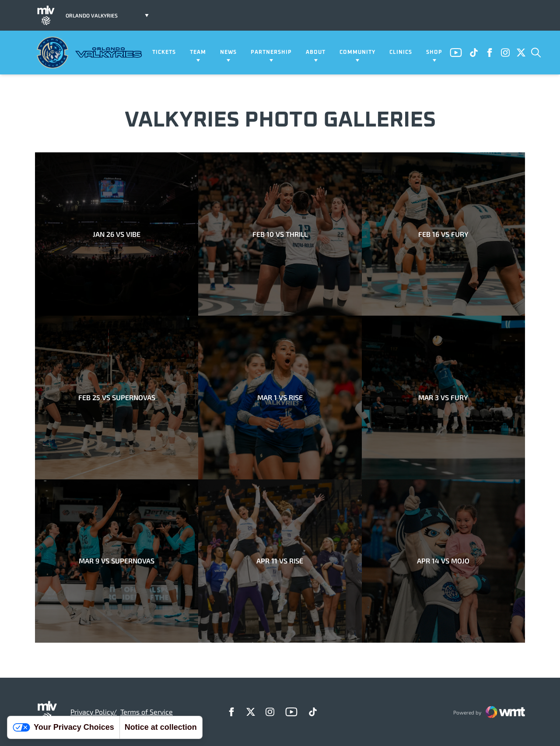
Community (357, 53)
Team (198, 53)
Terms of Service (147, 712)
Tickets (164, 53)
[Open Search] (536, 53)
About (316, 53)
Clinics (401, 53)
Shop (434, 53)
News (228, 53)
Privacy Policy (92, 712)
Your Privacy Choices (63, 727)
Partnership (271, 53)
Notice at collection (161, 727)
